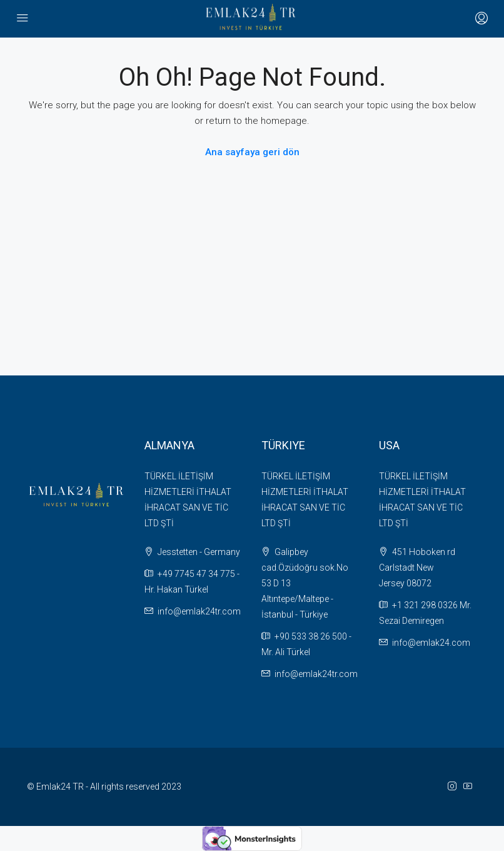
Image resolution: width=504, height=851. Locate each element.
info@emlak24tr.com (199, 611)
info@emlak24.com (431, 643)
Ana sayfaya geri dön (252, 152)
